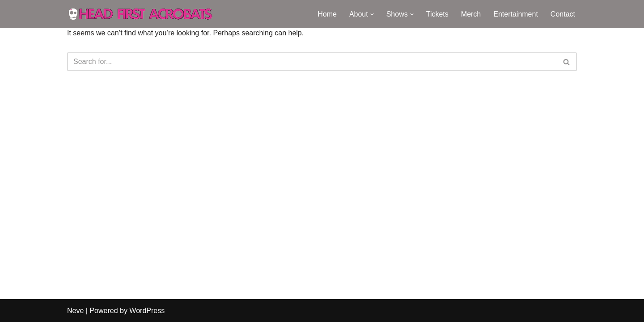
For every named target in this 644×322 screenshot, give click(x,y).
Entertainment (516, 14)
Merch (471, 14)
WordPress (147, 311)
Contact (563, 14)
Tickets (437, 14)
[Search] (312, 62)
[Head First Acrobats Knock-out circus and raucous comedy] (145, 14)
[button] (372, 14)
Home (327, 14)
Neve (75, 311)
